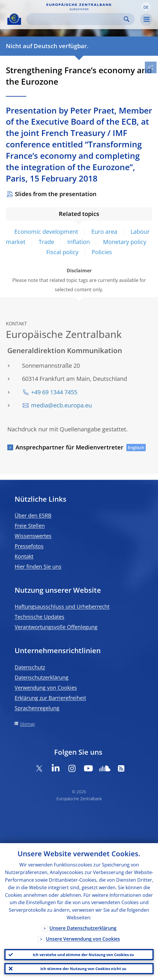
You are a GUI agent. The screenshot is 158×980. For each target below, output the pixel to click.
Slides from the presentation (56, 194)
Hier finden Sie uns (38, 566)
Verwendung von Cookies (46, 688)
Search (127, 19)
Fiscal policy (62, 252)
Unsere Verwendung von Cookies (83, 939)
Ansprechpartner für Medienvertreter (69, 447)
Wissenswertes (33, 536)
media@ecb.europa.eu (61, 405)
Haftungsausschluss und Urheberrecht (62, 606)
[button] (146, 7)
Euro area (104, 232)
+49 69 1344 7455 (54, 392)
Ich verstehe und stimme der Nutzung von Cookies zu (83, 955)
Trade (46, 242)
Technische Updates (39, 617)
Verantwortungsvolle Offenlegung (56, 627)
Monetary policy (125, 242)
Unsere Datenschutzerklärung (83, 928)
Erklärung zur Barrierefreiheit (50, 698)
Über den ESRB (33, 515)
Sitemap (27, 724)
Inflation (79, 242)
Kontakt (24, 556)
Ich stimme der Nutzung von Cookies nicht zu (83, 969)
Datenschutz (30, 667)
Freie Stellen (30, 526)
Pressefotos (29, 546)
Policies (102, 252)
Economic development (46, 232)
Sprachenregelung (37, 708)
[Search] (76, 19)
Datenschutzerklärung (42, 677)
